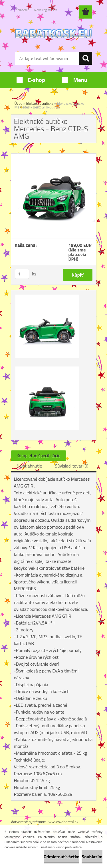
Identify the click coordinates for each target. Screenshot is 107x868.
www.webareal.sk (63, 822)
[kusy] (22, 274)
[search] (86, 58)
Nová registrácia (46, 10)
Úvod (19, 103)
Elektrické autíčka (40, 103)
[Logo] (53, 33)
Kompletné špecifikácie (39, 456)
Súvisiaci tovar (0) (71, 466)
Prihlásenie (22, 10)
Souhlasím (92, 857)
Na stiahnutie (29, 466)
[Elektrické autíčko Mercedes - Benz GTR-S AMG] (54, 156)
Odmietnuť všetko (62, 857)
